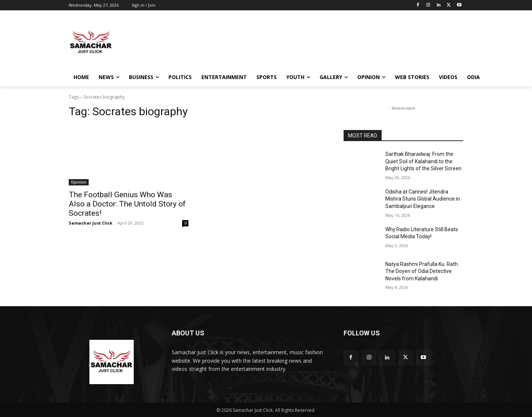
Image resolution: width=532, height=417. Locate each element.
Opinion (79, 182)
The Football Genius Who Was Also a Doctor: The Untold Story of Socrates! (127, 204)
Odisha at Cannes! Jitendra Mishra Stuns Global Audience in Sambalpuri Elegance (423, 199)
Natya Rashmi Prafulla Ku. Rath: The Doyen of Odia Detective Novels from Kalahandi (422, 271)
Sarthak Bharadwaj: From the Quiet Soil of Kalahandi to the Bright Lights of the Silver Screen (423, 161)
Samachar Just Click (91, 223)
